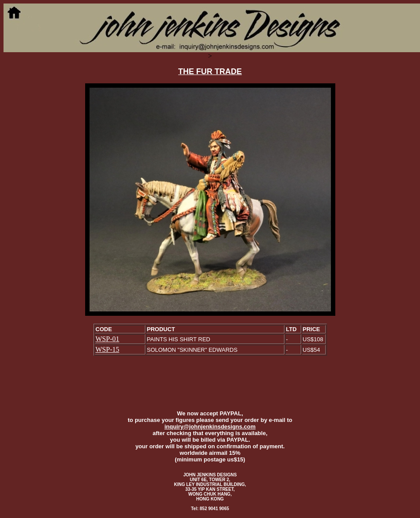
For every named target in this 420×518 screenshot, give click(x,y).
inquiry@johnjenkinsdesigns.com (210, 427)
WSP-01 (108, 339)
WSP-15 (108, 349)
